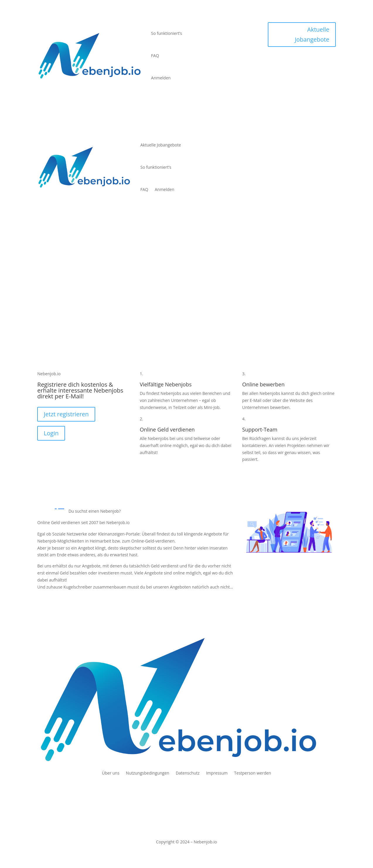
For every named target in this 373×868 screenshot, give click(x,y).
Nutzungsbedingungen (148, 773)
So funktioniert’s (167, 33)
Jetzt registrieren (66, 414)
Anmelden (161, 78)
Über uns (111, 773)
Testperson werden (253, 773)
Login (51, 433)
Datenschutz (188, 773)
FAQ (155, 56)
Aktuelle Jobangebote (312, 34)
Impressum (217, 773)
